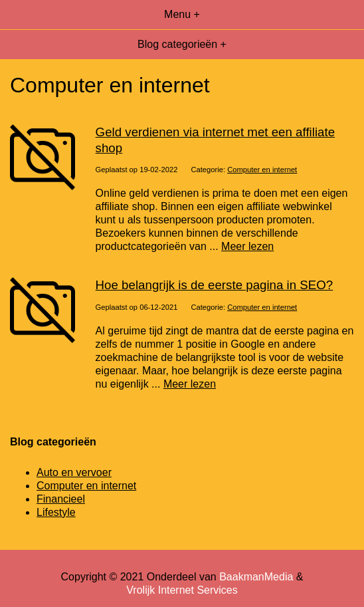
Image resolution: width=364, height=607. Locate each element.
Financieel (61, 499)
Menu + (182, 14)
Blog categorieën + (182, 44)
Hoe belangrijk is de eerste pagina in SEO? (215, 285)
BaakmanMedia (256, 577)
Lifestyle (56, 512)
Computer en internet (262, 170)
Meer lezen (247, 246)
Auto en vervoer (74, 472)
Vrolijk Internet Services (182, 590)
